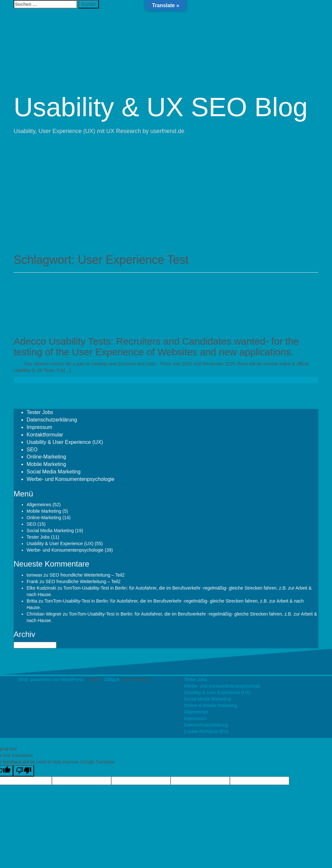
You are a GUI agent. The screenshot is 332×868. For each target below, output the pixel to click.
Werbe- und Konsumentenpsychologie (71, 479)
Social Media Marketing (53, 472)
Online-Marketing (46, 457)
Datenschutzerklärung (52, 420)
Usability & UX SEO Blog (161, 107)
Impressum (39, 427)
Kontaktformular (45, 435)
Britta (32, 601)
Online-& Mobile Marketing (211, 705)
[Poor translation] (24, 771)
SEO (32, 450)
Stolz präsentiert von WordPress (51, 679)
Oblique (112, 679)
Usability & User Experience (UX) (65, 442)
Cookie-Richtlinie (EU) (206, 731)
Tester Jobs (40, 412)
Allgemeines (39, 505)
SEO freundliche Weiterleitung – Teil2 (87, 575)
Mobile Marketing (46, 464)
